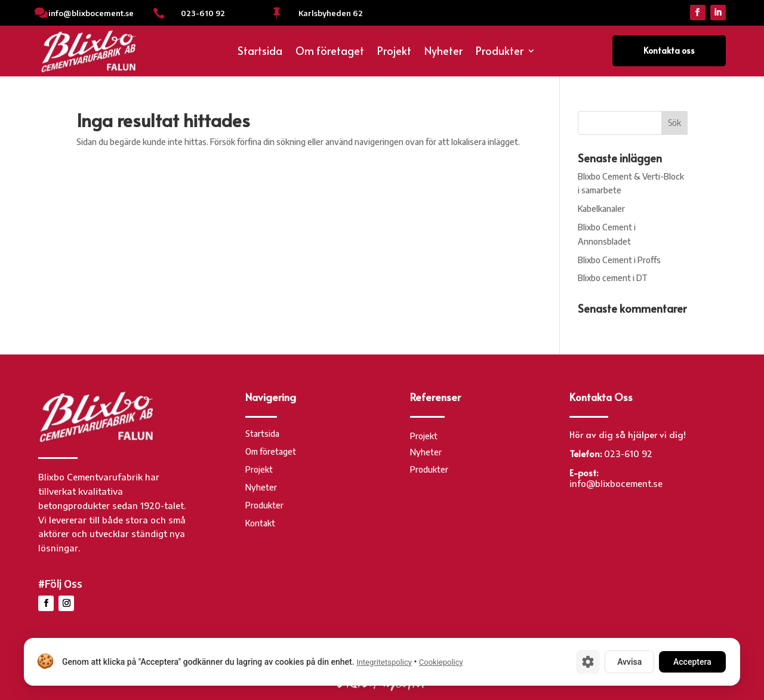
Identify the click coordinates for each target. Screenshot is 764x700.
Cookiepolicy (441, 662)
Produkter (500, 52)
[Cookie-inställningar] (588, 662)
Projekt (394, 52)
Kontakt (260, 524)
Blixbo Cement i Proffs (619, 260)
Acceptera (692, 662)
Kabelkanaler (601, 209)
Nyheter (443, 52)
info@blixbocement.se (91, 13)
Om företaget (330, 52)
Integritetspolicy (384, 662)
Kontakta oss (669, 50)
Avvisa (629, 662)
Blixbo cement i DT (613, 278)
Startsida (260, 52)
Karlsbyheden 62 (331, 13)
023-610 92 (203, 13)
